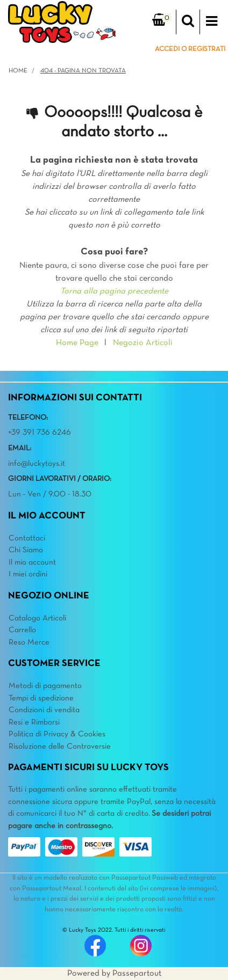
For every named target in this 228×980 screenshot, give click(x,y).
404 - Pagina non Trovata (83, 71)
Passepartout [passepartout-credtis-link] (137, 974)
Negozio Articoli (143, 343)
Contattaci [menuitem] (27, 538)
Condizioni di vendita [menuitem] (44, 710)
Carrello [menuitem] (22, 630)
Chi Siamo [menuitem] (26, 550)
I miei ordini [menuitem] (28, 574)
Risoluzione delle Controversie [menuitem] (60, 747)
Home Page (77, 343)
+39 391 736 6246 (40, 433)
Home (18, 71)
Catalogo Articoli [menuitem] (37, 618)
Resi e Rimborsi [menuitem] (34, 722)
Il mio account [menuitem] (32, 562)
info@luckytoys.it (37, 464)
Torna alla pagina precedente (114, 291)
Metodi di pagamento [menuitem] (45, 686)
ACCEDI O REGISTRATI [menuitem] (190, 49)
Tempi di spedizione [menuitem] (41, 698)
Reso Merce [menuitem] (29, 642)
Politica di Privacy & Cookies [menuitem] (57, 734)
